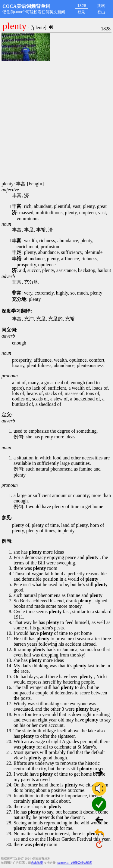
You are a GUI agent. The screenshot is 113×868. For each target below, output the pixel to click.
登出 (101, 12)
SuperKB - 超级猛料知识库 (75, 863)
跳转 (101, 6)
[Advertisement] (56, 121)
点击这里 (37, 863)
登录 (81, 12)
